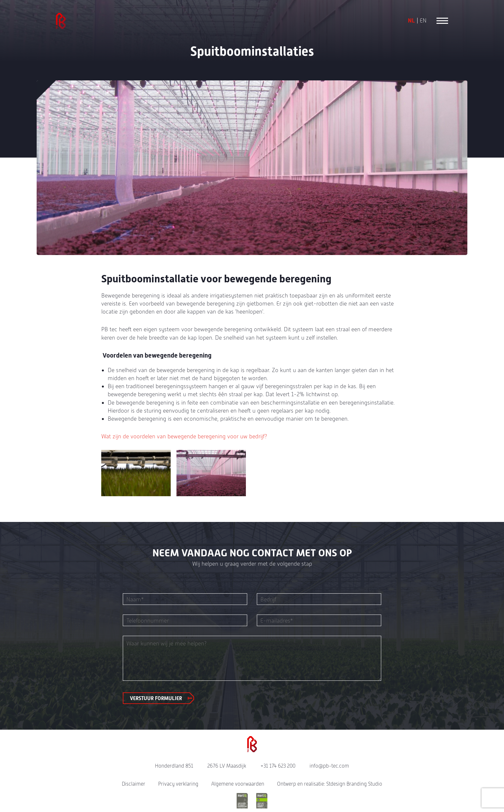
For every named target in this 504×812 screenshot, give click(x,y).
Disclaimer (134, 784)
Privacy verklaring (178, 784)
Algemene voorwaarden (238, 784)
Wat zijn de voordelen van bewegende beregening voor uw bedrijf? (184, 436)
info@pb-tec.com (329, 766)
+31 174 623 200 (278, 766)
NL (411, 21)
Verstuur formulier (156, 698)
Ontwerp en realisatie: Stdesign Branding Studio (330, 784)
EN (423, 21)
